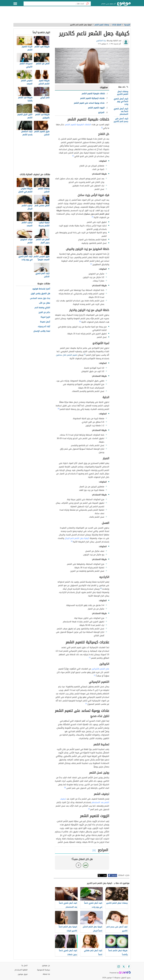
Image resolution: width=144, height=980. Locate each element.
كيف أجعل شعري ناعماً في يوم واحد (121, 101)
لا (79, 865)
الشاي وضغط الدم (42, 308)
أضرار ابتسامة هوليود (41, 289)
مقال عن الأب (44, 303)
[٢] (73, 156)
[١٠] (90, 657)
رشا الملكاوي (101, 41)
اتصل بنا (24, 966)
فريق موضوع (23, 974)
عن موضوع (46, 966)
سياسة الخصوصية (44, 970)
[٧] (59, 409)
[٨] (72, 541)
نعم (86, 865)
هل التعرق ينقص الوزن (40, 294)
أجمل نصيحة (45, 322)
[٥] (80, 321)
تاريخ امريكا (45, 317)
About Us (46, 974)
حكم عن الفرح (44, 312)
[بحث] (87, 4)
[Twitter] (124, 967)
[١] (102, 128)
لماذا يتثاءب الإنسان (42, 331)
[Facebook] (129, 967)
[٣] (93, 217)
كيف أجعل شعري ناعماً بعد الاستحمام (121, 111)
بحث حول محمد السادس (40, 298)
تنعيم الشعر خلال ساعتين (67, 355)
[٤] (91, 264)
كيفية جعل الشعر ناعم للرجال (77, 538)
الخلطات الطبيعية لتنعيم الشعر (78, 125)
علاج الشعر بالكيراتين (100, 669)
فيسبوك (114, 875)
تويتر (105, 875)
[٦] (85, 354)
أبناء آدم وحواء (44, 327)
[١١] (65, 788)
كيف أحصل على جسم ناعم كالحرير (121, 120)
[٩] (101, 588)
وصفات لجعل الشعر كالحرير (123, 93)
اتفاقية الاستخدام (21, 970)
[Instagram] (119, 967)
